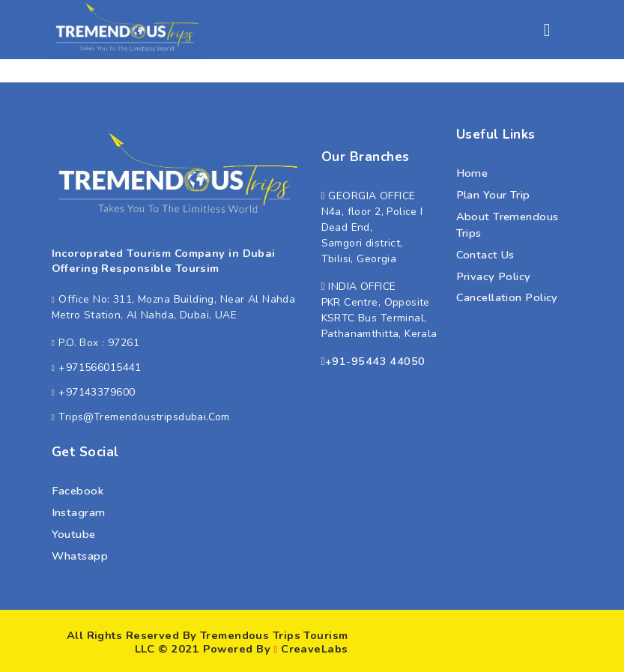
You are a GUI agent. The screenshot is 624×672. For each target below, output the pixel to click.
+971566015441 (100, 367)
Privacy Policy (494, 276)
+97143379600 (97, 392)
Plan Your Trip (493, 195)
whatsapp (80, 556)
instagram (79, 512)
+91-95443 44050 (375, 361)
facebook (78, 491)
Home (472, 173)
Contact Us (485, 255)
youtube (74, 534)
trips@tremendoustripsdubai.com (144, 417)
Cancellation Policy (507, 297)
